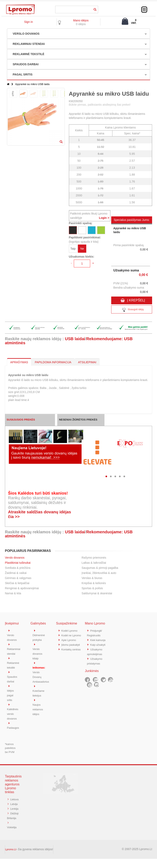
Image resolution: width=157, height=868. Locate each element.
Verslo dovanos (15, 558)
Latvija (14, 805)
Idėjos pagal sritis (11, 693)
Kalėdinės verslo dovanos (13, 711)
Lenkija (12, 814)
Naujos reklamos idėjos (38, 707)
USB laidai (75, 339)
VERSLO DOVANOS (26, 34)
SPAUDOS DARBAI (26, 64)
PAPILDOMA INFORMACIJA (53, 362)
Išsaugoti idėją (132, 310)
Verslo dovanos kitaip (38, 653)
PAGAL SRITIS (23, 74)
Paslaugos (14, 725)
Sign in (29, 22)
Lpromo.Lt (11, 859)
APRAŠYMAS (19, 362)
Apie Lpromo (70, 644)
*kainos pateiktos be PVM (10, 745)
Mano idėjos (81, 20)
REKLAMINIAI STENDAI (29, 44)
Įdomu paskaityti (72, 648)
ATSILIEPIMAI (87, 362)
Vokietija (12, 836)
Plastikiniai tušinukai (18, 563)
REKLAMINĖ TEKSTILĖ (29, 54)
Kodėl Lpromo (71, 631)
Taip (73, 249)
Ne (82, 249)
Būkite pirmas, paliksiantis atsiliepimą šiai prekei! (100, 105)
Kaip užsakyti (99, 644)
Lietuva (12, 801)
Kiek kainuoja (99, 639)
